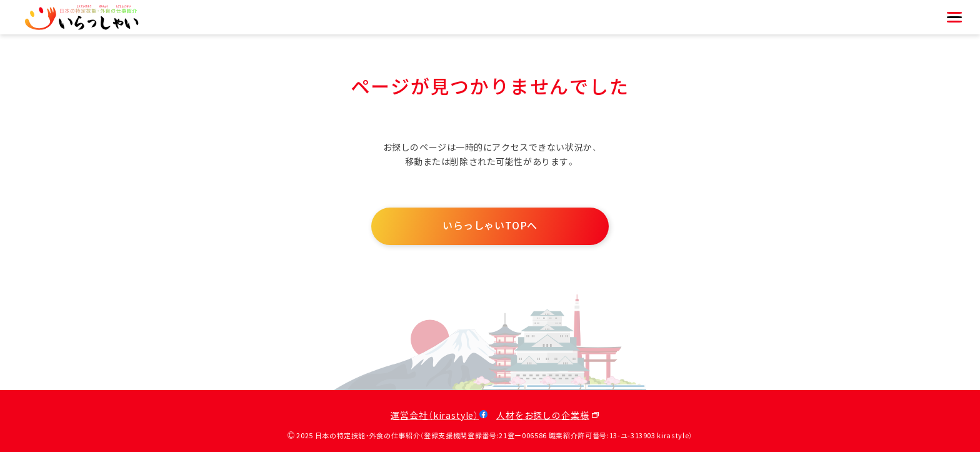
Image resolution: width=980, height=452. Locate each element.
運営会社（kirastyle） (435, 416)
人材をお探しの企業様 (542, 416)
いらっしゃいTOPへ (490, 226)
